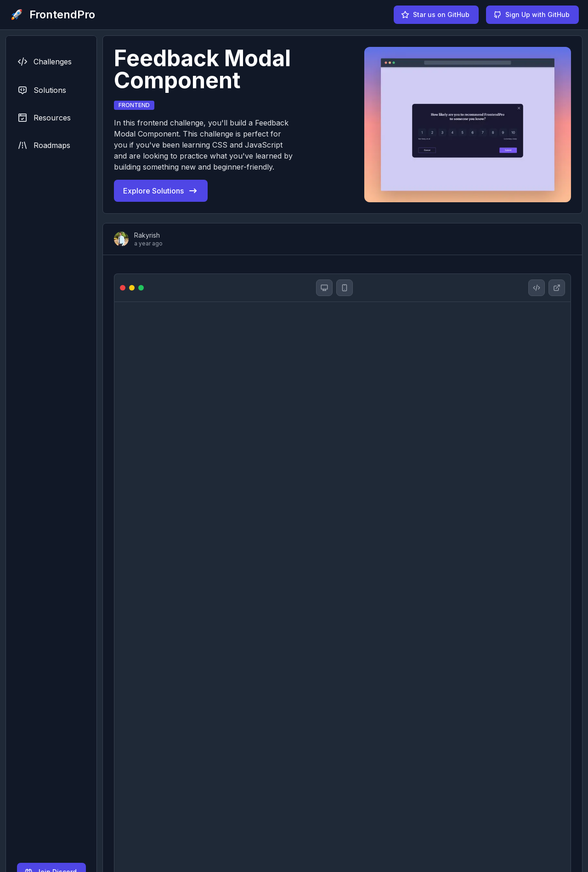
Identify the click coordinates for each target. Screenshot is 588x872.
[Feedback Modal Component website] (557, 288)
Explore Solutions (161, 191)
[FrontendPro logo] (52, 15)
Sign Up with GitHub (531, 15)
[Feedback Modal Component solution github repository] (537, 288)
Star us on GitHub (435, 15)
